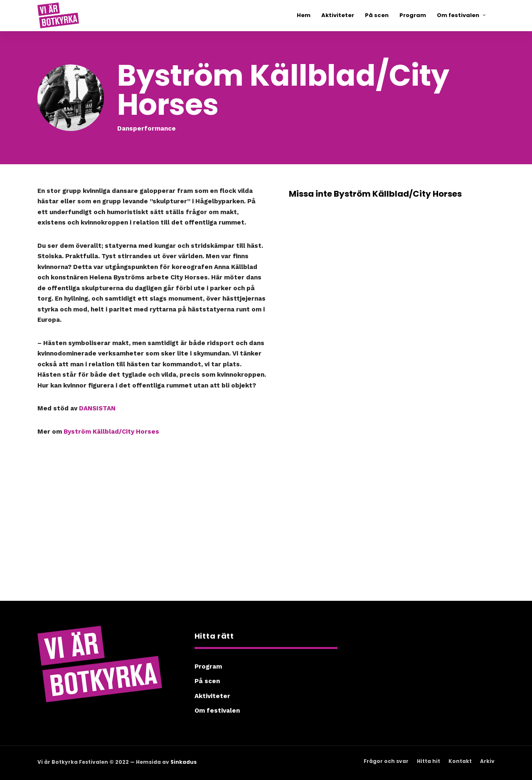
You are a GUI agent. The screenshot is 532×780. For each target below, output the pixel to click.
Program (208, 666)
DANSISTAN (97, 408)
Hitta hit (429, 761)
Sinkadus (183, 762)
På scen (207, 681)
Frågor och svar (386, 761)
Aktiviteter (212, 696)
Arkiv (487, 761)
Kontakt (460, 761)
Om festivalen (217, 711)
